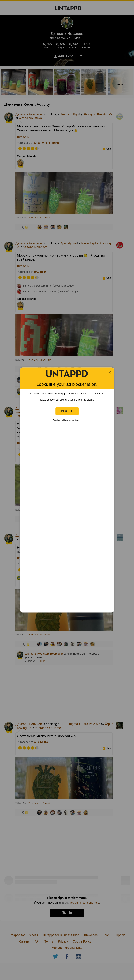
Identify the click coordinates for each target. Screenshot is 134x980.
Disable (67, 411)
